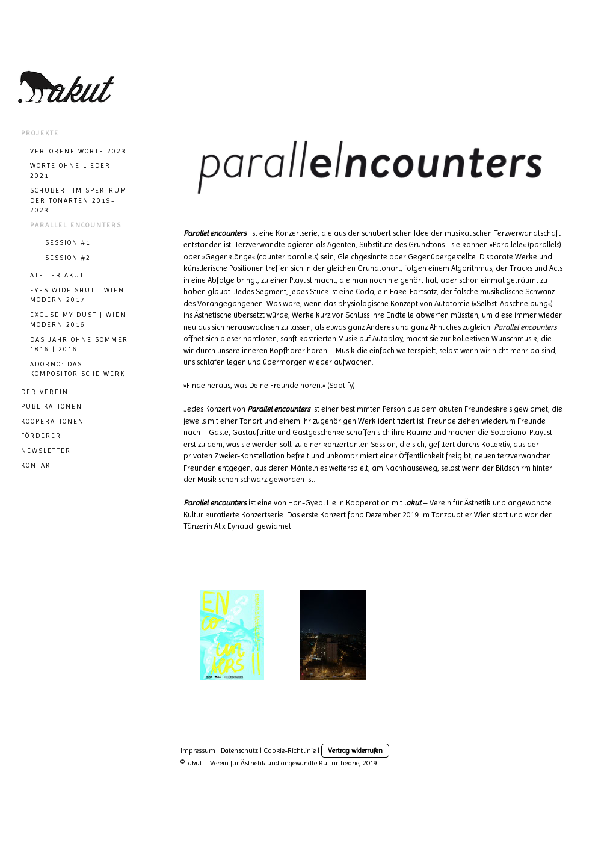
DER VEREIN (45, 392)
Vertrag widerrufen (355, 750)
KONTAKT (38, 465)
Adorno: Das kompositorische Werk (78, 369)
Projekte (40, 133)
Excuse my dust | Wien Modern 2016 (78, 320)
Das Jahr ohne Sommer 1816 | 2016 (79, 345)
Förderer (41, 436)
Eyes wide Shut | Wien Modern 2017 (77, 295)
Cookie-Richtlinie (290, 750)
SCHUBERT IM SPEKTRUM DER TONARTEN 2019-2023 (79, 200)
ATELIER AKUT (57, 275)
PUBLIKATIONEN (52, 406)
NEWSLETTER (46, 451)
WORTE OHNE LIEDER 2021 (70, 171)
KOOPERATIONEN (53, 421)
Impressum (198, 750)
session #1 (68, 243)
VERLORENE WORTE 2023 (78, 151)
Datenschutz (239, 750)
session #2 (68, 258)
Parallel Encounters (76, 225)
